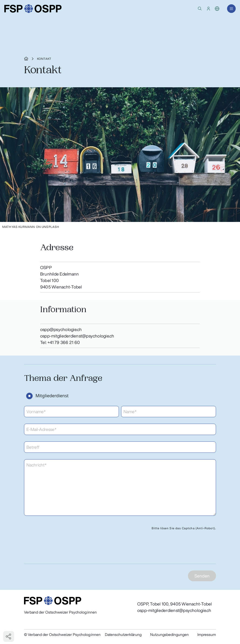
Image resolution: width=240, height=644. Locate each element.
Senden (202, 576)
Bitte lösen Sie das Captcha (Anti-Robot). (184, 528)
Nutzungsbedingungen (169, 635)
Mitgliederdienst (52, 396)
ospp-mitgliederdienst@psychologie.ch (174, 610)
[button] (200, 9)
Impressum (207, 635)
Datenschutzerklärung (123, 635)
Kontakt (44, 59)
